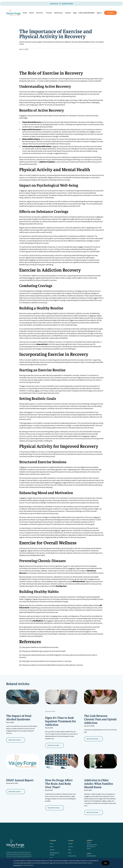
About (32, 13)
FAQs (70, 853)
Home (25, 13)
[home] (13, 13)
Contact (110, 13)
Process (49, 13)
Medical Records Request (54, 854)
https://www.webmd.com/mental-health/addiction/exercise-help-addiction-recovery (52, 665)
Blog (75, 13)
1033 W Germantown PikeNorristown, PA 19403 (92, 846)
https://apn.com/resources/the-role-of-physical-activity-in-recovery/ (47, 661)
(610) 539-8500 (89, 13)
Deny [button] (106, 863)
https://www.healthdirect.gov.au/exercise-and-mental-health (44, 651)
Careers (68, 13)
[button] (40, 13)
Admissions (58, 13)
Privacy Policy (72, 856)
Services (52, 850)
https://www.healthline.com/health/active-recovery (40, 647)
